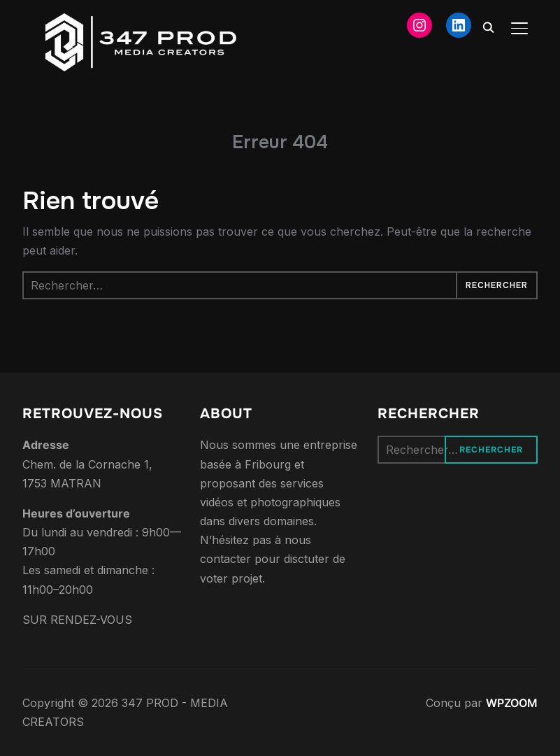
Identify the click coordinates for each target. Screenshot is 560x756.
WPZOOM (512, 703)
